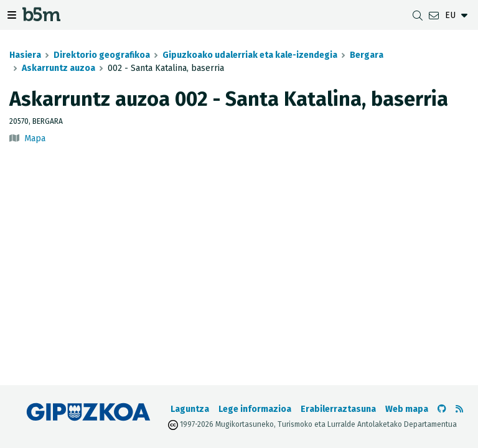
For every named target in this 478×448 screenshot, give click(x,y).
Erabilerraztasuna (338, 409)
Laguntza (190, 409)
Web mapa (407, 409)
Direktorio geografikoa (102, 55)
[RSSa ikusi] (459, 409)
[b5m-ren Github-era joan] (442, 409)
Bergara (367, 55)
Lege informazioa (255, 409)
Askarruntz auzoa (59, 68)
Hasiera (25, 55)
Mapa (35, 138)
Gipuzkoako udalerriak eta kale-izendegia (250, 55)
